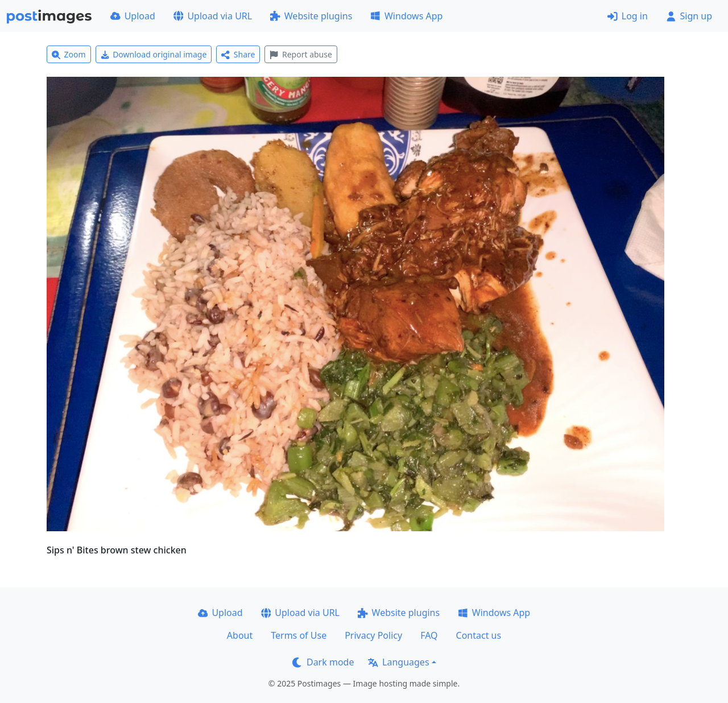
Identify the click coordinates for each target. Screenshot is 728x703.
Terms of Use (299, 635)
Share (238, 54)
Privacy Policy (373, 635)
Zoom (69, 54)
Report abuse (301, 54)
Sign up (689, 16)
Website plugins (311, 16)
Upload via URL (213, 16)
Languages (398, 662)
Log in (628, 16)
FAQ (429, 635)
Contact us (479, 635)
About (240, 635)
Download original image (154, 54)
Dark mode (323, 662)
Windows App (406, 16)
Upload (133, 16)
